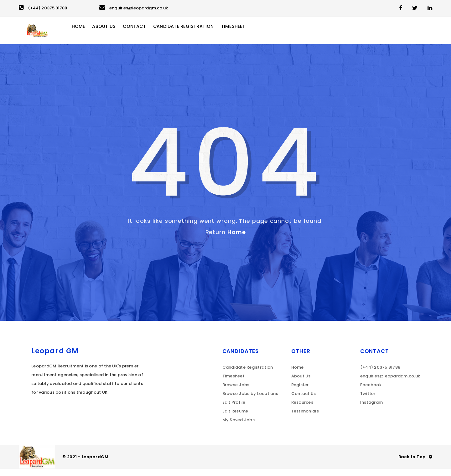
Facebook (371, 392)
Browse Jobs (236, 392)
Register (300, 392)
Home (89, 34)
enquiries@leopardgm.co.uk (134, 8)
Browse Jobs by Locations (250, 401)
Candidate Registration (201, 34)
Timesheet (255, 34)
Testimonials (305, 418)
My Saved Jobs (238, 427)
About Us (115, 34)
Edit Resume (235, 418)
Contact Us (304, 401)
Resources (302, 409)
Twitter (368, 401)
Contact (148, 34)
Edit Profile (234, 409)
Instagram (371, 409)
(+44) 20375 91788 (43, 8)
